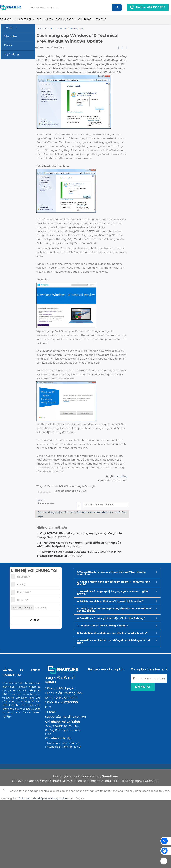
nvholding (121, 544)
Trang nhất (42, 28)
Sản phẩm (10, 36)
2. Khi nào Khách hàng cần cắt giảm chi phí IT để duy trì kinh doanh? (114, 650)
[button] (117, 640)
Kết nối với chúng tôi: (106, 737)
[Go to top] (164, 861)
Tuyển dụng (11, 54)
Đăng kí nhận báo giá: (149, 737)
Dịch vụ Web (66, 19)
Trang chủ (8, 19)
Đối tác (8, 45)
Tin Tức (101, 19)
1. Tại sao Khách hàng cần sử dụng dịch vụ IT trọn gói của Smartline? (111, 640)
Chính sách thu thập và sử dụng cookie (43, 866)
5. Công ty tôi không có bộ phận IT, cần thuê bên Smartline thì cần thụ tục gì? (114, 677)
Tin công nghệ (77, 28)
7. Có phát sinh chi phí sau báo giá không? (103, 693)
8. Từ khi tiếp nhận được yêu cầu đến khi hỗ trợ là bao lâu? (112, 700)
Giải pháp (86, 19)
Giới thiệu (26, 19)
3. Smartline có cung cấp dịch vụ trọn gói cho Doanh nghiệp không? (113, 660)
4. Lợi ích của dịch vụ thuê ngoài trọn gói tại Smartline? (110, 668)
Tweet (40, 567)
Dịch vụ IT (45, 19)
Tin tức (64, 28)
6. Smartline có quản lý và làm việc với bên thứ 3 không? (111, 685)
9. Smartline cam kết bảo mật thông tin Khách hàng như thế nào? (114, 709)
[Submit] (117, 7)
